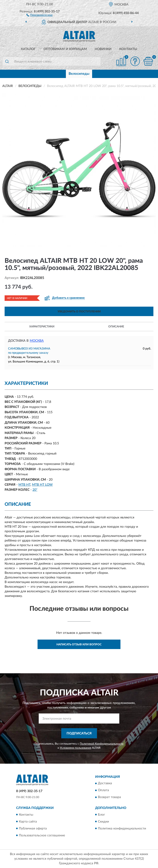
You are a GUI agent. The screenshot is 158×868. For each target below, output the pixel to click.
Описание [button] (116, 326)
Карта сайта (28, 822)
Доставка (105, 784)
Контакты (128, 49)
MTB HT (24, 485)
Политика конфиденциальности (122, 829)
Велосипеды (79, 74)
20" (35, 490)
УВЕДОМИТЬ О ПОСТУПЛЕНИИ (79, 311)
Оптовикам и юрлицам (65, 49)
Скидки (103, 822)
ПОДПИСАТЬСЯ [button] (79, 733)
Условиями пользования (76, 748)
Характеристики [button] (42, 326)
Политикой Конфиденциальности (102, 744)
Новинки (103, 49)
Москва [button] (37, 341)
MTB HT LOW (42, 485)
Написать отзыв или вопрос (79, 644)
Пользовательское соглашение (42, 835)
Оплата (103, 790)
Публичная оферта (33, 829)
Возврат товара (109, 797)
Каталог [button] (28, 49)
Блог (101, 815)
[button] (39, 15)
